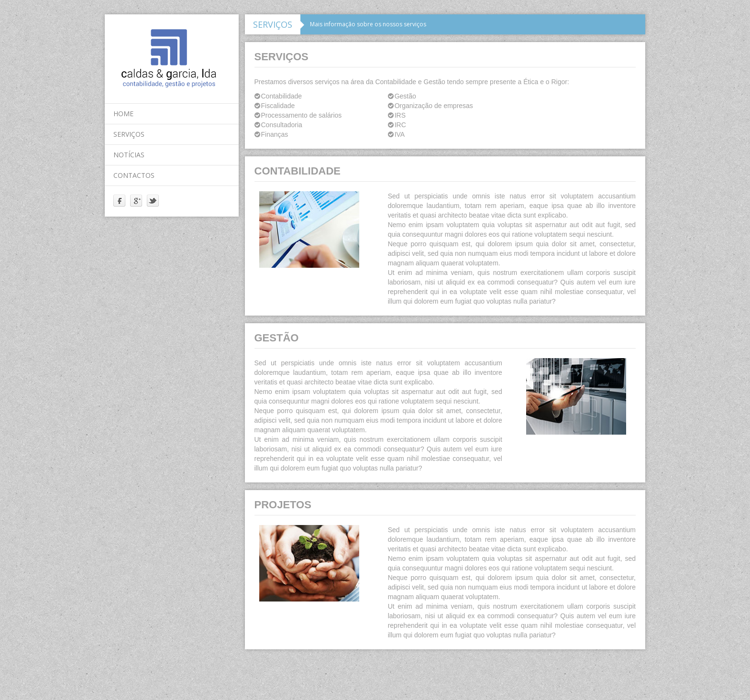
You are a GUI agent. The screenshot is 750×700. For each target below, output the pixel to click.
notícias (129, 155)
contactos (134, 175)
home (123, 114)
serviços (129, 134)
